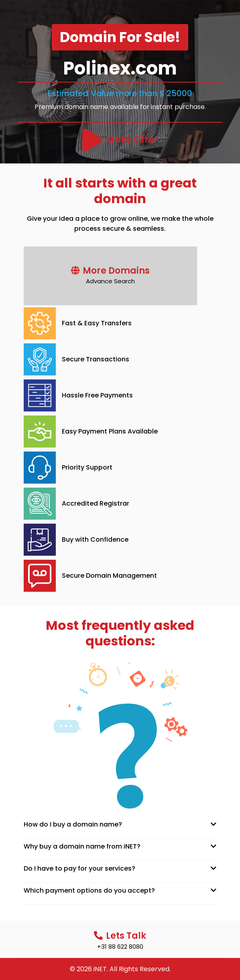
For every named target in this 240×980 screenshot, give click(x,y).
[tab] (120, 824)
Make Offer (132, 140)
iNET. (101, 969)
